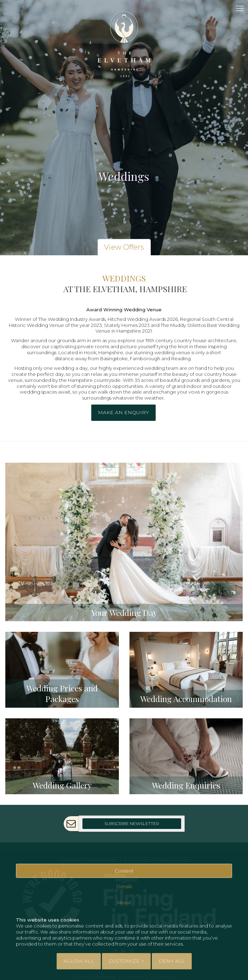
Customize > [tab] (126, 961)
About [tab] (124, 902)
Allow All (79, 961)
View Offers (124, 247)
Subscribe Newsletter (132, 823)
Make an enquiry (123, 412)
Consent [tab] (124, 871)
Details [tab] (124, 887)
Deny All (172, 961)
